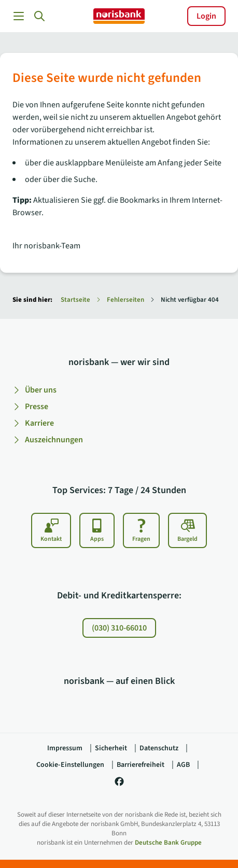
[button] (39, 16)
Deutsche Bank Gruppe (168, 843)
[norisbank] (119, 16)
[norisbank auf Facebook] (119, 785)
